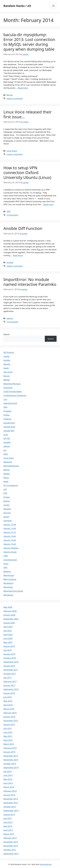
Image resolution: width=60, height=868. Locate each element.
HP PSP (7, 438)
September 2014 (11, 767)
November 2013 (11, 803)
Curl (5, 399)
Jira (5, 450)
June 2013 (8, 822)
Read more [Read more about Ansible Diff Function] (18, 255)
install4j (7, 442)
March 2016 (9, 709)
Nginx (6, 478)
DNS (5, 407)
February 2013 (10, 838)
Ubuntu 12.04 (10, 524)
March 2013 (9, 834)
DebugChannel (10, 403)
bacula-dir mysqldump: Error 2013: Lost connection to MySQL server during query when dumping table (29, 42)
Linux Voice (12, 151)
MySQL (7, 470)
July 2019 (8, 650)
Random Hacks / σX (17, 6)
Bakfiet (7, 380)
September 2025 (11, 619)
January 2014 (9, 795)
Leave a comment (15, 98)
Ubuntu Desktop (11, 548)
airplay (7, 356)
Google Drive (9, 427)
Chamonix (8, 388)
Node (6, 481)
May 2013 (8, 826)
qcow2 (6, 505)
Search (7, 334)
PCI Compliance (11, 485)
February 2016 (10, 713)
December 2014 (11, 756)
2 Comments (12, 215)
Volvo (6, 564)
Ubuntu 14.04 (10, 536)
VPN (8, 211)
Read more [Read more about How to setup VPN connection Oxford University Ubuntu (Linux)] (48, 204)
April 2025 (8, 627)
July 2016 (8, 697)
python (10, 318)
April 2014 (8, 783)
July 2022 (8, 631)
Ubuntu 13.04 (10, 528)
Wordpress (8, 595)
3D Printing (9, 352)
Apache (7, 364)
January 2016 (9, 717)
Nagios (7, 474)
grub (6, 435)
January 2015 (9, 752)
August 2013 (9, 814)
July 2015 (8, 728)
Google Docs (9, 423)
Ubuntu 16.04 (10, 544)
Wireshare (8, 587)
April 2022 (8, 634)
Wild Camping (10, 579)
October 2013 (10, 807)
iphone (7, 446)
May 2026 (8, 607)
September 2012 (11, 854)
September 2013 (11, 811)
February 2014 (10, 791)
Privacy (7, 497)
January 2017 (9, 685)
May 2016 (8, 701)
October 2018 (10, 658)
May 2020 (8, 642)
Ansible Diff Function (23, 228)
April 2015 (8, 740)
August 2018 (9, 666)
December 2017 (11, 670)
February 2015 (10, 748)
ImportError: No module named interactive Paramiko (30, 282)
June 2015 (8, 732)
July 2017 (8, 678)
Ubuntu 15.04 (10, 540)
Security (7, 513)
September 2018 (11, 662)
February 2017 (10, 681)
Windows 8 (8, 583)
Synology (8, 521)
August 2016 (9, 693)
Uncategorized (10, 560)
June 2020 (8, 638)
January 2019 (9, 654)
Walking (7, 571)
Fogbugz (7, 419)
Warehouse (9, 575)
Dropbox (7, 411)
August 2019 (9, 646)
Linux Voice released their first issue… (28, 114)
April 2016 (8, 705)
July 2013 (8, 818)
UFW (6, 556)
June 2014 (8, 775)
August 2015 (9, 724)
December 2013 (11, 799)
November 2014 (11, 760)
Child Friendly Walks (13, 391)
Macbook (8, 462)
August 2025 (9, 623)
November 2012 (11, 846)
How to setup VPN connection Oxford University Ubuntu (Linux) (27, 173)
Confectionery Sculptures (15, 395)
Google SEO (9, 431)
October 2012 (10, 850)
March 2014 (9, 787)
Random (7, 509)
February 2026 (10, 611)
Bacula (10, 95)
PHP (5, 493)
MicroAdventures (11, 466)
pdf (5, 489)
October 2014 (10, 764)
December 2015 (11, 721)
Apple (6, 368)
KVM (5, 454)
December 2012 (11, 842)
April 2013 (8, 830)
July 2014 (8, 771)
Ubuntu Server (10, 552)
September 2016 (11, 689)
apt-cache (8, 372)
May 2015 (8, 736)
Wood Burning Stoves (13, 591)
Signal (6, 517)
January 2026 (9, 615)
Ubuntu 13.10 (10, 532)
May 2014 (8, 779)
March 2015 (9, 744)
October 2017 (10, 674)
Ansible (10, 262)
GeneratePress (46, 864)
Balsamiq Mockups (12, 384)
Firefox (7, 415)
